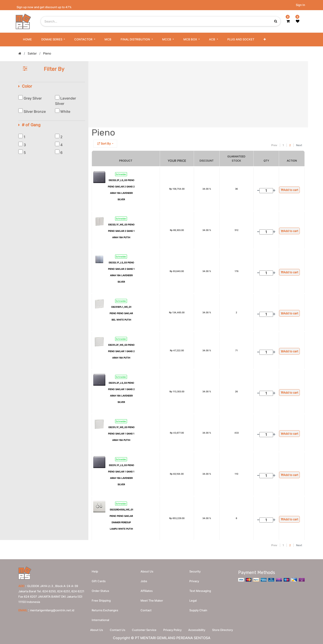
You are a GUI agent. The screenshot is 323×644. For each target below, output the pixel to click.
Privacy (194, 581)
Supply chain (198, 610)
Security (195, 571)
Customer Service (144, 630)
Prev (274, 145)
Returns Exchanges (105, 610)
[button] (265, 40)
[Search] (263, 145)
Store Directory (223, 630)
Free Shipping (101, 601)
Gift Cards (99, 581)
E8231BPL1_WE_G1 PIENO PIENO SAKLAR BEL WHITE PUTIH (121, 313)
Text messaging (200, 591)
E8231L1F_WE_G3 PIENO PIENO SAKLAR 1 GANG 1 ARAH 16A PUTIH (121, 434)
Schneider (121, 174)
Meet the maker (152, 601)
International (100, 620)
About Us (96, 630)
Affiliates (147, 591)
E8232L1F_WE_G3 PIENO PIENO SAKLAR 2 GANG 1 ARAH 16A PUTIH (121, 231)
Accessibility (197, 630)
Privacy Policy (172, 630)
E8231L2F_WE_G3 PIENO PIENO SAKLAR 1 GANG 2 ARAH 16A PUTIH (121, 351)
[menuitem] (27, 40)
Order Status (100, 591)
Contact (146, 610)
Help (95, 571)
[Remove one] (258, 191)
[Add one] (274, 191)
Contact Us (117, 630)
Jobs (144, 581)
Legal (193, 601)
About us (147, 571)
